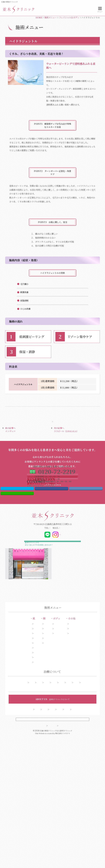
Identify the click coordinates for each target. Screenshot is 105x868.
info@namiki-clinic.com (67, 625)
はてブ (86, 582)
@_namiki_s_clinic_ (53, 632)
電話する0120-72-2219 (26, 29)
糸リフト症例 (58, 801)
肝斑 (14, 749)
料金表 (46, 807)
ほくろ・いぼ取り (20, 781)
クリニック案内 (64, 833)
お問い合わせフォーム (79, 29)
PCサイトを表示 (53, 850)
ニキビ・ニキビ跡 (20, 758)
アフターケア (30, 807)
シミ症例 (41, 801)
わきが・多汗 (67, 744)
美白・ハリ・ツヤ (20, 776)
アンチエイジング (20, 754)
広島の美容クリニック (10, 2)
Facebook (51, 582)
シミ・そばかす (19, 736)
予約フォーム (62, 807)
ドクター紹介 (44, 833)
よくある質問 (81, 807)
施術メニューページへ (52, 442)
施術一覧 (26, 801)
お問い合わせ (46, 838)
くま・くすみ (18, 771)
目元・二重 (43, 736)
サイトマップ (39, 858)
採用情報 (82, 833)
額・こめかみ (44, 754)
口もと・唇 (43, 758)
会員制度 (63, 838)
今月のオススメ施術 (80, 801)
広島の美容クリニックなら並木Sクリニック (56, 863)
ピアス (89, 736)
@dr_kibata (71, 632)
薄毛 (88, 749)
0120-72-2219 (38, 625)
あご (40, 749)
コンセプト (26, 833)
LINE (17, 589)
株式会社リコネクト (63, 865)
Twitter (17, 582)
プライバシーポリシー (64, 858)
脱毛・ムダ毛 (67, 749)
